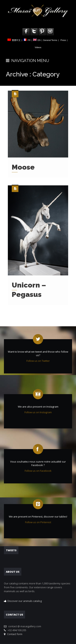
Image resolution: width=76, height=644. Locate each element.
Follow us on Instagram (38, 412)
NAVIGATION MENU (28, 61)
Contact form (14, 634)
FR (29, 40)
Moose (23, 167)
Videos (38, 47)
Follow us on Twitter (38, 361)
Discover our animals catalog (25, 601)
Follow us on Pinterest (38, 522)
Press (63, 40)
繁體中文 (16, 40)
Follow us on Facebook (38, 471)
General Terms (50, 40)
